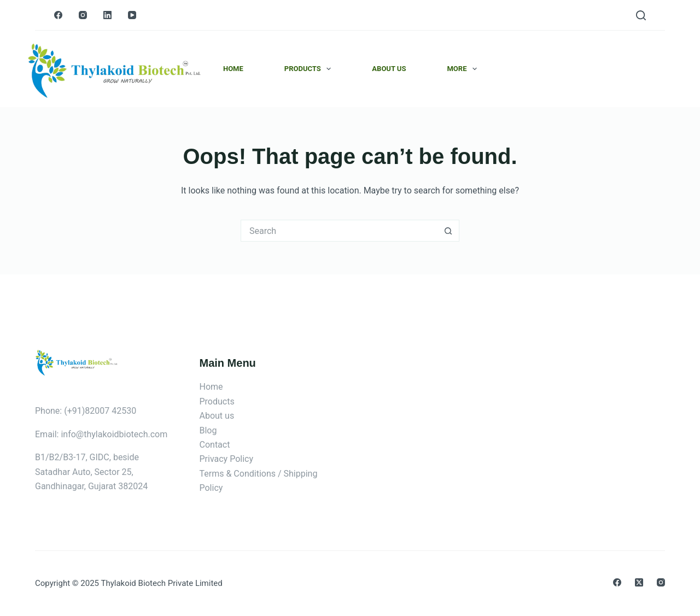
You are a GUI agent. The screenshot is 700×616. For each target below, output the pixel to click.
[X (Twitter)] (639, 582)
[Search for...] (339, 231)
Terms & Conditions (238, 474)
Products (310, 69)
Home (233, 69)
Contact (215, 445)
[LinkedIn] (107, 15)
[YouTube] (132, 15)
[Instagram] (83, 15)
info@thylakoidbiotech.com (114, 434)
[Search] (641, 15)
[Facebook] (58, 15)
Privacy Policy (227, 459)
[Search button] (448, 231)
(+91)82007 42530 (100, 411)
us (229, 416)
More (464, 69)
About (212, 416)
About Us (389, 69)
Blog (208, 430)
